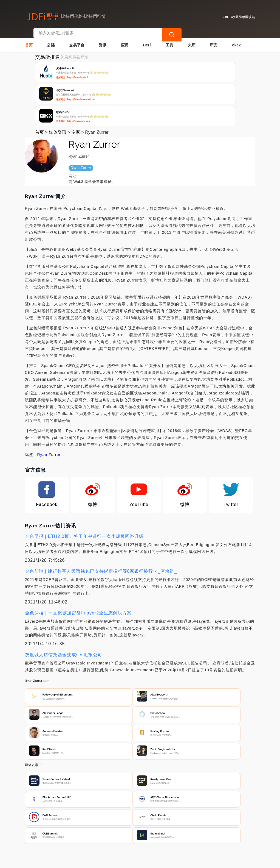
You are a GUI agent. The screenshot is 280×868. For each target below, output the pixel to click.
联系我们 (80, 826)
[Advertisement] (140, 780)
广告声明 (135, 826)
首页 (29, 40)
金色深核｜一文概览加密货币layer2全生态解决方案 (78, 565)
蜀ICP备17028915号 (130, 861)
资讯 (103, 40)
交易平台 (77, 40)
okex (236, 40)
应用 (125, 40)
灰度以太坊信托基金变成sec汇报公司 (64, 606)
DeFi (147, 40)
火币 (192, 40)
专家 (76, 84)
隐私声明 (107, 826)
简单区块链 (106, 861)
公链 (51, 40)
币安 (214, 40)
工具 (169, 40)
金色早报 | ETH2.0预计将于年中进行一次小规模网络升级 (84, 488)
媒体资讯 (58, 84)
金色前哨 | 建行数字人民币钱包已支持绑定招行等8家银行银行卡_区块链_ (101, 523)
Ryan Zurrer (49, 406)
